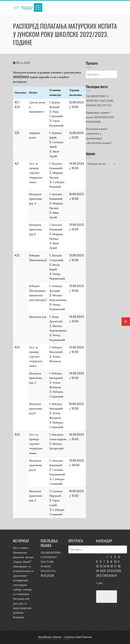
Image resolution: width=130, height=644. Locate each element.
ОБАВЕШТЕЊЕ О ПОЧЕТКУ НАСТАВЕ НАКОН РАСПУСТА (100, 101)
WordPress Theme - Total (54, 637)
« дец (99, 583)
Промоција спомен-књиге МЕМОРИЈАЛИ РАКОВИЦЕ (100, 117)
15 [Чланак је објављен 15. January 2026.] (108, 566)
